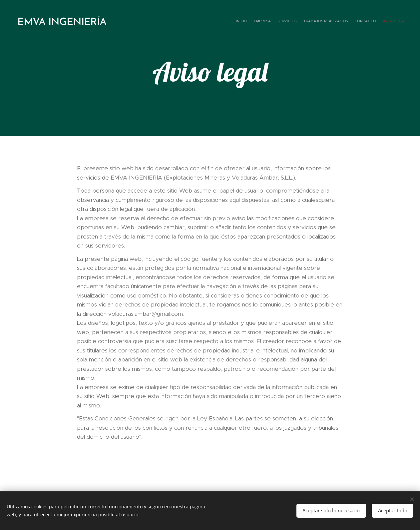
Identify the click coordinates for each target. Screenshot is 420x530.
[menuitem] (374, 22)
